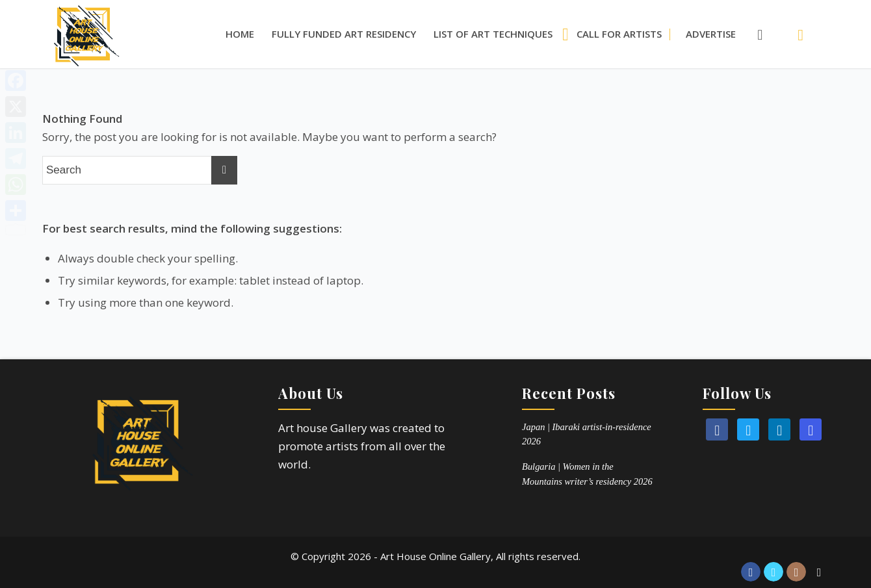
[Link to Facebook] (751, 572)
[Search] (753, 34)
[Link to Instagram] (796, 572)
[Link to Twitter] (773, 572)
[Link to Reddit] (819, 572)
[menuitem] (240, 34)
